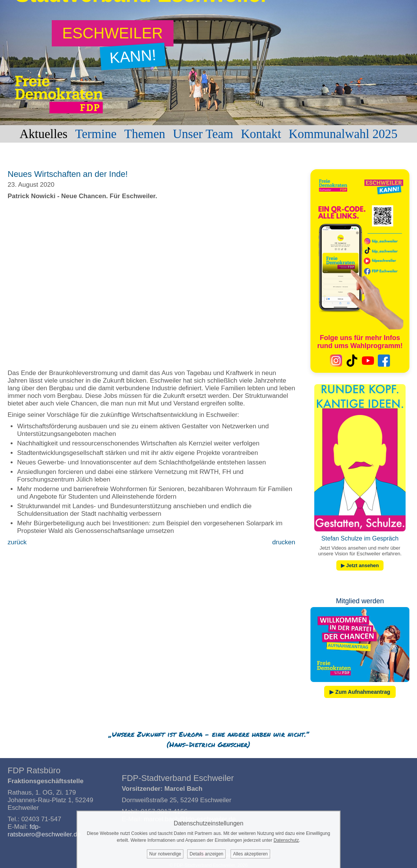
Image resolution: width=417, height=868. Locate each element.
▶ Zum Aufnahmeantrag (360, 692)
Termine (96, 134)
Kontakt (261, 134)
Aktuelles (43, 134)
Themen (145, 134)
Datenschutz (286, 840)
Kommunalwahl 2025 (343, 134)
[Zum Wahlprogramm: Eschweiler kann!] (113, 33)
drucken (284, 542)
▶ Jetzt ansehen (360, 565)
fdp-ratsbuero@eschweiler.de (44, 831)
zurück (17, 542)
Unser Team (203, 134)
